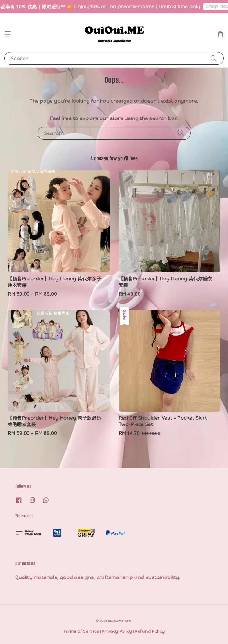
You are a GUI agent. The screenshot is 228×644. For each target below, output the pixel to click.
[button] (8, 34)
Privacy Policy (117, 631)
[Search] (214, 58)
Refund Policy (150, 631)
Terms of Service (81, 631)
